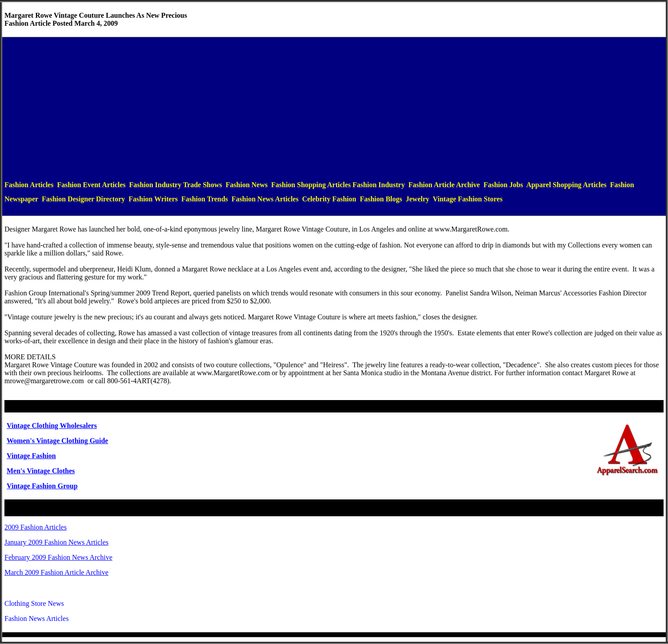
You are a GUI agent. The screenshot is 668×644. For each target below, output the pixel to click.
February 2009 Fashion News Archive (59, 557)
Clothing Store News (34, 603)
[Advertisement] (334, 109)
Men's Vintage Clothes (41, 471)
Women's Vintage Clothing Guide (57, 441)
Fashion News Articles (37, 618)
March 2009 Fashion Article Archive (57, 572)
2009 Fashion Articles (35, 527)
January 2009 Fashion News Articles (57, 542)
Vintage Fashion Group (42, 486)
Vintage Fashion (31, 456)
